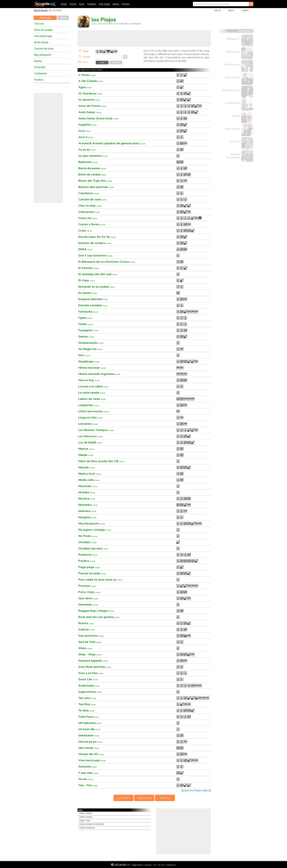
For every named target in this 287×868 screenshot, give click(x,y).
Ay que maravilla (93, 156)
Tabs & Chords (41, 10)
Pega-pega (89, 567)
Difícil (85, 249)
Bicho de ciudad (43, 30)
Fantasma (88, 312)
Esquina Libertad (93, 299)
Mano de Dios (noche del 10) (101, 461)
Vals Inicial (89, 748)
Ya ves (86, 779)
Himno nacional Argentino (99, 374)
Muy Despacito (43, 55)
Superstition (90, 692)
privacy (148, 865)
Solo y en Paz (91, 673)
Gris (84, 355)
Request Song (144, 798)
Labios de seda (92, 399)
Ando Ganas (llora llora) (98, 118)
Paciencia (88, 555)
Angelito (87, 125)
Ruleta (38, 61)
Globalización (91, 343)
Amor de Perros (92, 106)
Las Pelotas (233, 129)
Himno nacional (92, 368)
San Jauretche (91, 636)
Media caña (89, 480)
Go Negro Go (90, 349)
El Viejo (87, 280)
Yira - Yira (88, 785)
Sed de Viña (90, 642)
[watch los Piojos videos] (196, 790)
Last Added (124, 798)
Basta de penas (92, 168)
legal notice (138, 865)
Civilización (41, 74)
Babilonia (88, 162)
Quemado (88, 605)
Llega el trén (90, 418)
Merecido (88, 486)
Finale (86, 324)
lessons (126, 4)
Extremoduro (232, 65)
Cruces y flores (92, 224)
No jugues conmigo (95, 530)
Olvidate (87, 542)
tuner (82, 4)
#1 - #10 (116, 63)
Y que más (88, 773)
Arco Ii (86, 137)
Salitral (87, 630)
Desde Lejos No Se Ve (97, 237)
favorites (92, 4)
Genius (86, 337)
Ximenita (87, 767)
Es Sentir (88, 293)
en (159, 865)
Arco (85, 131)
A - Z (102, 63)
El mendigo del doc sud (98, 274)
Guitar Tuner (85, 821)
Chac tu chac (90, 206)
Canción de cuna (44, 49)
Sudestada (89, 686)
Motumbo (88, 505)
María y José (90, 474)
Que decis (88, 598)
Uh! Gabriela (90, 723)
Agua (85, 87)
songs (64, 4)
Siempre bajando (93, 661)
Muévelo (87, 511)
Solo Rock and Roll (95, 667)
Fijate (85, 318)
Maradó (86, 467)
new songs (104, 4)
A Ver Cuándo (91, 81)
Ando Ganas (41, 42)
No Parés (88, 536)
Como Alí (88, 218)
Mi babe (87, 492)
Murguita (87, 517)
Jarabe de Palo (231, 90)
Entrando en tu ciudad (96, 287)
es (155, 865)
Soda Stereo (232, 77)
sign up (217, 10)
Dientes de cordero (95, 243)
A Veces (87, 75)
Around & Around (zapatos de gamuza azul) (112, 143)
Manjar (86, 455)
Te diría (86, 711)
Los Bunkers (232, 103)
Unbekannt (89, 735)
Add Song (165, 798)
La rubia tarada (92, 393)
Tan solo (39, 24)
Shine (85, 648)
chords (73, 4)
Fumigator (88, 330)
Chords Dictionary (87, 828)
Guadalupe (89, 361)
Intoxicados (233, 52)
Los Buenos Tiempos (96, 430)
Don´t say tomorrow (95, 256)
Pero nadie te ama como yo (100, 580)
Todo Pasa (89, 717)
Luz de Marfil (90, 443)
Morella (87, 499)
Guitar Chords (85, 813)
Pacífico (39, 80)
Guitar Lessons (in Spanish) (92, 824)
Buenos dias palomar (96, 187)
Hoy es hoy (89, 380)
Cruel (85, 231)
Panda (236, 116)
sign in (231, 10)
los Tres (235, 142)
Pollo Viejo (89, 592)
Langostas (89, 405)
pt (163, 865)
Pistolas (87, 586)
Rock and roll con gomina (99, 617)
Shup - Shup (90, 654)
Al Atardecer (90, 93)
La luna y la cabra (93, 386)
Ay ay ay (87, 150)
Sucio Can (88, 679)
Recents (63, 18)
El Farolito (40, 67)
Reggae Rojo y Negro (96, 611)
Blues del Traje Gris (95, 181)
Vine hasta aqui (43, 36)
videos (116, 4)
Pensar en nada (92, 573)
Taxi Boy (87, 704)
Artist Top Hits (45, 18)
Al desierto (89, 100)
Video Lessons (86, 817)
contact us (171, 865)
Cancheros (89, 193)
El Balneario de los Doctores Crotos (107, 262)
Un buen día (89, 729)
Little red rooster (94, 411)
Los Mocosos (91, 436)
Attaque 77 (233, 39)
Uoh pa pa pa (90, 742)
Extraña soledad (93, 305)
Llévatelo (88, 424)
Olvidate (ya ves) (93, 548)
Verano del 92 (91, 754)
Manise (86, 449)
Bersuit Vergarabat (233, 156)
